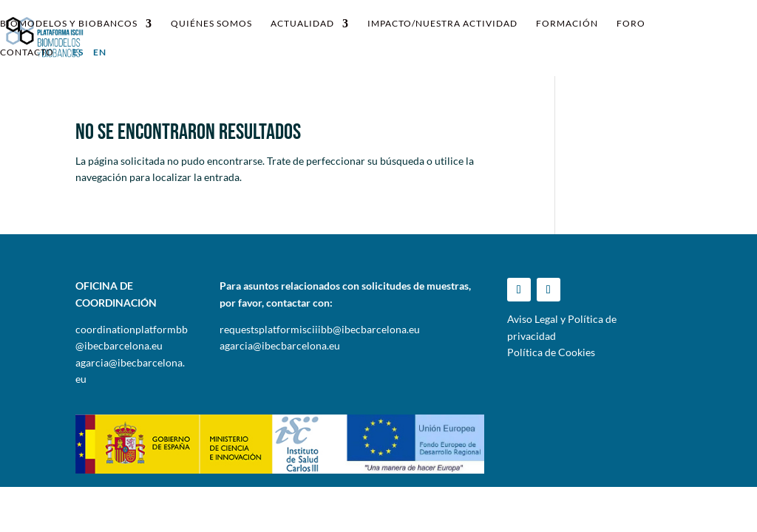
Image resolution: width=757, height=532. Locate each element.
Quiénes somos (211, 24)
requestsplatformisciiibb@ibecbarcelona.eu (320, 329)
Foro (631, 24)
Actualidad (302, 24)
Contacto (27, 52)
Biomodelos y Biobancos (69, 24)
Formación (567, 24)
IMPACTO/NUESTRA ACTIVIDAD (442, 24)
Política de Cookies (551, 352)
